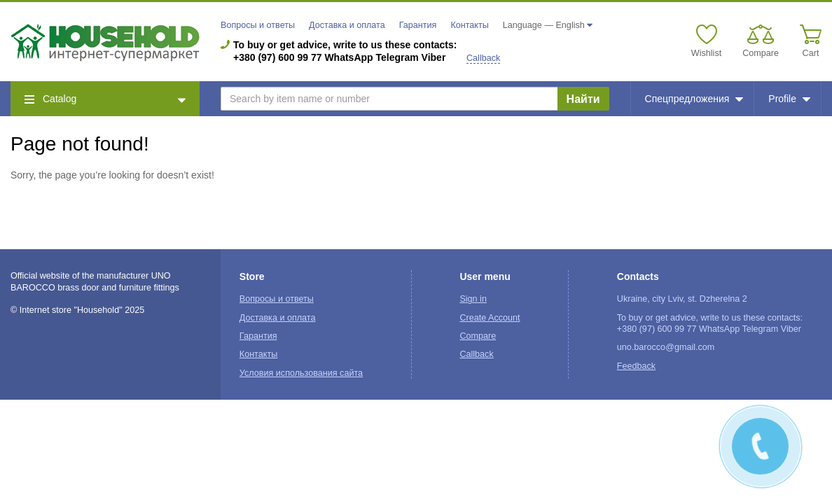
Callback (483, 58)
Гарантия (418, 25)
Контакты (469, 25)
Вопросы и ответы (258, 25)
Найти (583, 99)
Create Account (490, 318)
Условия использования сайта (301, 373)
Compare (478, 336)
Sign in (473, 299)
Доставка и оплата (347, 25)
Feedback (636, 366)
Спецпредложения (694, 99)
